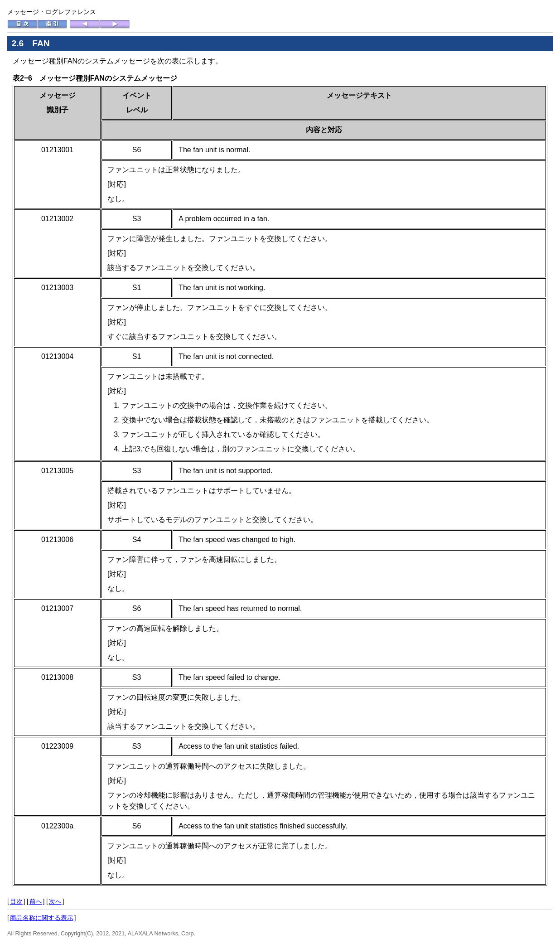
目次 (16, 901)
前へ (36, 901)
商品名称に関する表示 (42, 918)
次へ (55, 901)
